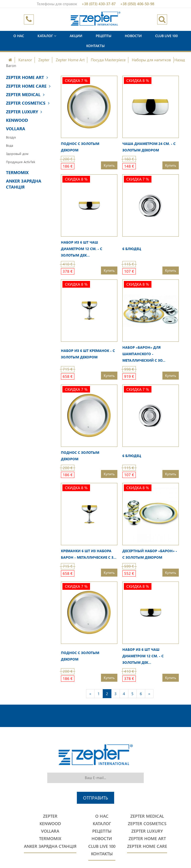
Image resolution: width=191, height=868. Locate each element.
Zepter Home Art (70, 60)
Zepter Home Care (28, 86)
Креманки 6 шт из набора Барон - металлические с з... (89, 554)
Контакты (95, 46)
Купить (109, 165)
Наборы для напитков (151, 60)
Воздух (11, 137)
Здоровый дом (17, 154)
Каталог (47, 36)
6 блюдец (132, 249)
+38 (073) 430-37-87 (99, 4)
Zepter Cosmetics (28, 103)
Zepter (44, 60)
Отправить (95, 798)
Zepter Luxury (24, 112)
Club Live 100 (167, 36)
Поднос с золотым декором (80, 147)
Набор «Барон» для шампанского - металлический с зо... (144, 354)
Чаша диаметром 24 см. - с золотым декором (149, 147)
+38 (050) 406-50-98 (137, 4)
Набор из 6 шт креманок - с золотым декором (88, 354)
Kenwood (17, 120)
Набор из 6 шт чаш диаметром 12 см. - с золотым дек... (82, 249)
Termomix (17, 172)
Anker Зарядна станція (24, 184)
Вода (10, 145)
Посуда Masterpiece (108, 60)
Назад (180, 60)
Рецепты (104, 36)
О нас (19, 36)
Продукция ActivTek (21, 162)
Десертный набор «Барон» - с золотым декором (150, 554)
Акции (76, 36)
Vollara (16, 129)
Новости (133, 36)
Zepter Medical (25, 95)
